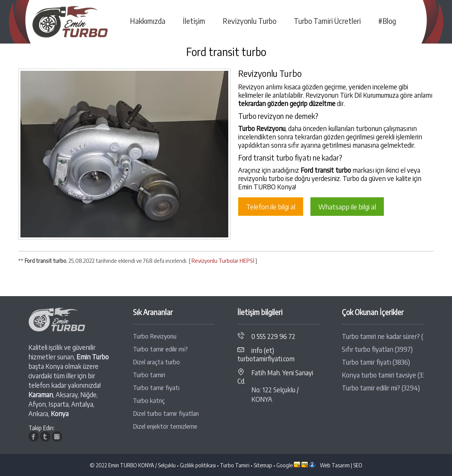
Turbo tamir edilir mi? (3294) (381, 388)
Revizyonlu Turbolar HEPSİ (223, 261)
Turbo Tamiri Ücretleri (327, 21)
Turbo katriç (149, 400)
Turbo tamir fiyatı (156, 388)
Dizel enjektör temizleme (165, 426)
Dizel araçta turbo (156, 362)
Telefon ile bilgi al (271, 207)
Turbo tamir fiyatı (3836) (376, 362)
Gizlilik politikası (198, 465)
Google (284, 465)
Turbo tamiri (149, 375)
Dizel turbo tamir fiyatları (166, 413)
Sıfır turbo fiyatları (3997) (377, 349)
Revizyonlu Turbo (249, 21)
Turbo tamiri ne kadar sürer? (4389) (383, 336)
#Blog (387, 21)
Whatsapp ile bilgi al (347, 207)
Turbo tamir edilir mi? (160, 349)
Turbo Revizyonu (155, 336)
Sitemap (263, 465)
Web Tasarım (335, 465)
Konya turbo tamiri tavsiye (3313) (383, 375)
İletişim (194, 21)
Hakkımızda (148, 21)
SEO (358, 465)
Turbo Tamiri (235, 465)
